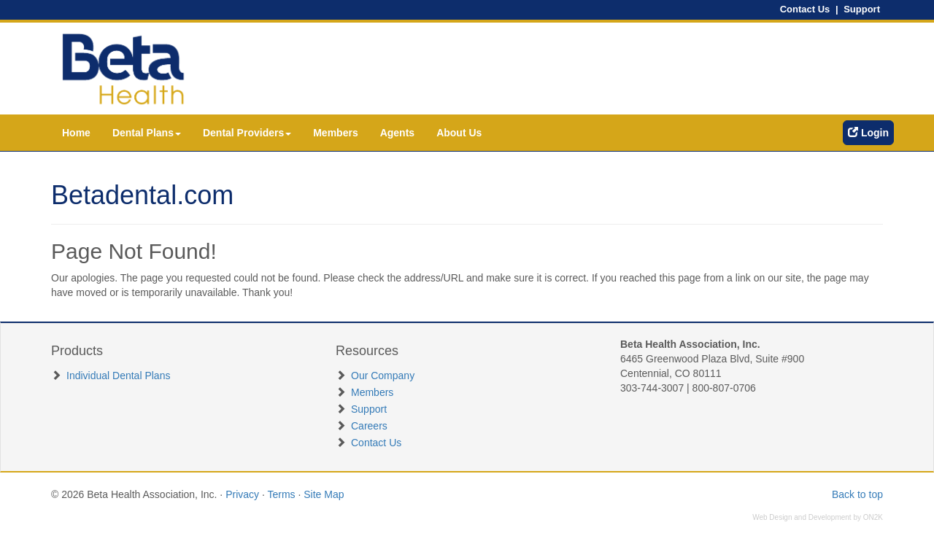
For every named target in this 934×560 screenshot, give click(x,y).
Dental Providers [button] (247, 133)
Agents (397, 133)
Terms (281, 494)
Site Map (324, 494)
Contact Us (805, 9)
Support (862, 9)
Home (76, 133)
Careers (369, 426)
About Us (459, 133)
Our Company (383, 376)
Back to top (857, 494)
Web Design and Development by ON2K (818, 517)
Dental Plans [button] (147, 133)
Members (335, 133)
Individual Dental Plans (118, 376)
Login (868, 133)
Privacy (242, 494)
